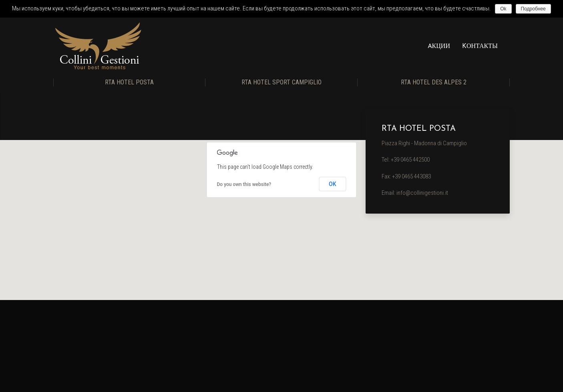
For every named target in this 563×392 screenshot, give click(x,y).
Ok (503, 9)
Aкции (439, 46)
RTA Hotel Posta (129, 82)
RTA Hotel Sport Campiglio (281, 82)
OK (333, 184)
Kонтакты (480, 46)
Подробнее (533, 9)
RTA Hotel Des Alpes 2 (434, 82)
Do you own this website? (244, 184)
